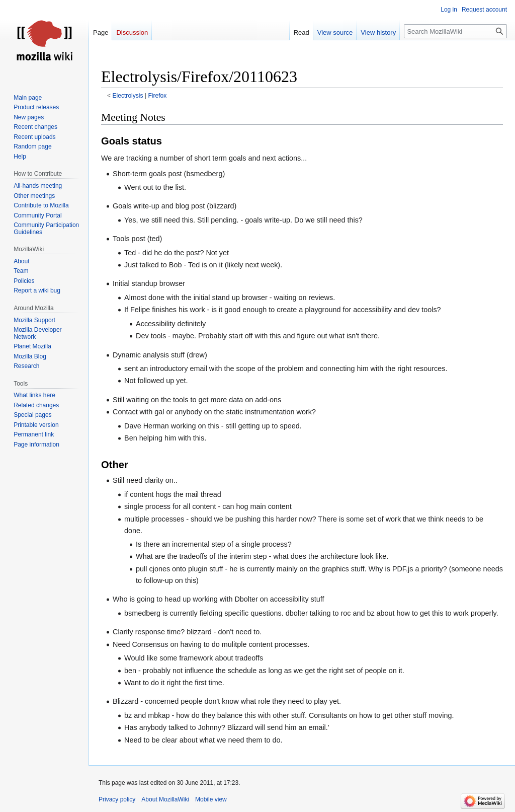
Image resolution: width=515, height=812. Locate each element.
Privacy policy (117, 799)
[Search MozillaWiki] (455, 31)
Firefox (157, 96)
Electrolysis (128, 96)
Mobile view (211, 799)
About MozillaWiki (165, 799)
